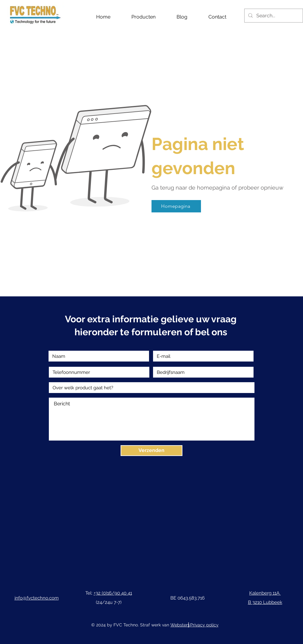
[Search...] (273, 16)
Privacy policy (204, 625)
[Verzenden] (151, 451)
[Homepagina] (176, 206)
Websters (180, 625)
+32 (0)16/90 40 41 (113, 593)
